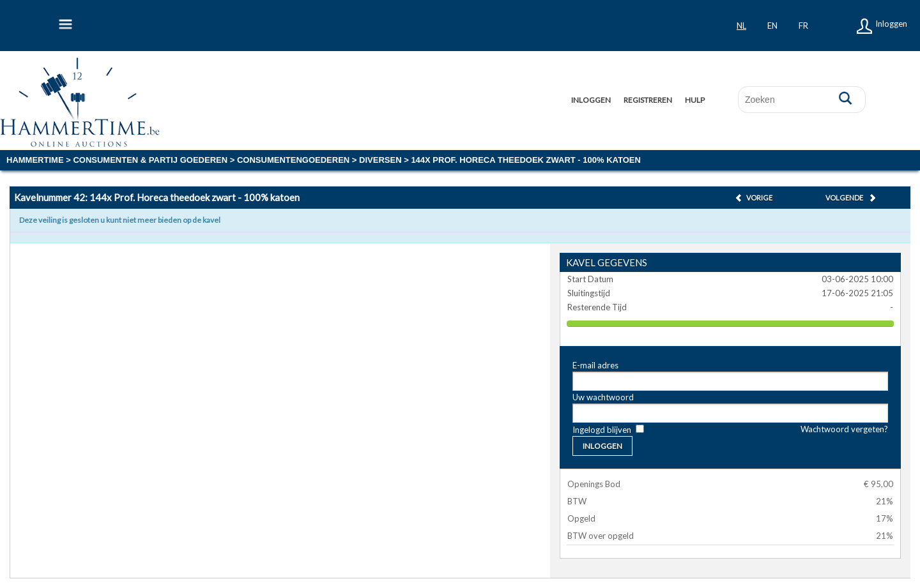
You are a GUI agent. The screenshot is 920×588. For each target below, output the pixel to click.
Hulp (695, 100)
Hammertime (35, 160)
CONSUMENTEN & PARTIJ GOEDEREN (150, 160)
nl (741, 26)
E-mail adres (595, 365)
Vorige (759, 198)
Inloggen (891, 24)
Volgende (844, 198)
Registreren (648, 100)
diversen (380, 160)
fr (803, 26)
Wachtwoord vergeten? (844, 429)
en (772, 26)
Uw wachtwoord (603, 397)
